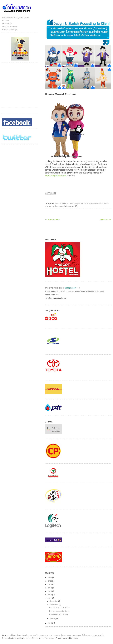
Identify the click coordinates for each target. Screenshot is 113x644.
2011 (50, 598)
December (54, 601)
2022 (50, 581)
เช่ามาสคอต (7, 24)
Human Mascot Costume (59, 608)
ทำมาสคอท (59, 206)
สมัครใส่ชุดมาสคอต (10, 27)
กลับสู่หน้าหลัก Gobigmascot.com (16, 18)
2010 (50, 623)
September (54, 605)
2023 (50, 578)
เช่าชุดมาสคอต (80, 203)
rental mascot (67, 203)
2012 (50, 595)
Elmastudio (7, 638)
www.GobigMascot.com (55, 176)
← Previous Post (52, 219)
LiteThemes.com (48, 638)
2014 (50, 588)
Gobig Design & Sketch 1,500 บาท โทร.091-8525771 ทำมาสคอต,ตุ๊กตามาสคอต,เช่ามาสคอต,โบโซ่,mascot (51, 635)
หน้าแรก (5, 21)
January (53, 619)
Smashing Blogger (31, 638)
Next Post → (105, 219)
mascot (58, 203)
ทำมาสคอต (49, 206)
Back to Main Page (10, 30)
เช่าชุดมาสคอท (92, 203)
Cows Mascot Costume (59, 614)
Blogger (76, 638)
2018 (50, 584)
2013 (50, 591)
